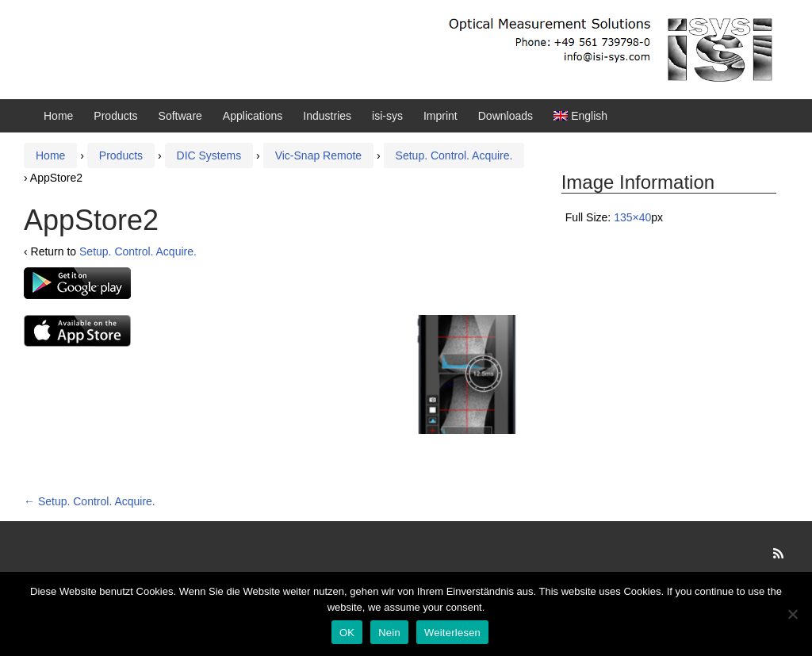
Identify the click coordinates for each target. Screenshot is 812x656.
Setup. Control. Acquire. (454, 155)
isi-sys (387, 116)
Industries (327, 116)
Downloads (506, 116)
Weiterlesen (452, 633)
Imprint (440, 116)
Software (180, 116)
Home (58, 116)
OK (347, 633)
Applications (253, 116)
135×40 (632, 217)
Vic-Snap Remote (318, 155)
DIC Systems (209, 155)
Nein (389, 633)
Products (115, 116)
